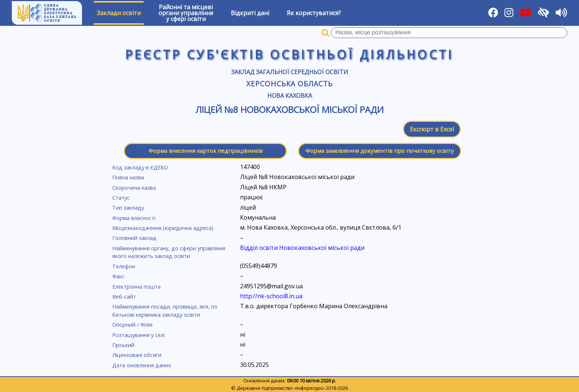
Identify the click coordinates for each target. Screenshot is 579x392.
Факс (118, 276)
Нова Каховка (290, 96)
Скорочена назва (134, 188)
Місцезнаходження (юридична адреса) (163, 228)
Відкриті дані (250, 13)
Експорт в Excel (432, 129)
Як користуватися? (314, 13)
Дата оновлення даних (142, 365)
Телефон (124, 266)
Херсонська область (289, 84)
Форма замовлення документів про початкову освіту (380, 151)
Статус (121, 198)
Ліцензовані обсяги (137, 355)
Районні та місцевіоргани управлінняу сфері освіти (186, 13)
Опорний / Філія (132, 325)
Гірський (123, 345)
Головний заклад (134, 238)
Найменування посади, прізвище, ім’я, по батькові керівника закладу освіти (165, 311)
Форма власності (134, 218)
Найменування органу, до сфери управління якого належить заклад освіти (169, 252)
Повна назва (128, 177)
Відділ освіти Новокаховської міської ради (302, 248)
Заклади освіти (119, 13)
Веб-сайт (124, 297)
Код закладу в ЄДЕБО (140, 167)
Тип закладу (128, 208)
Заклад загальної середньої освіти (290, 72)
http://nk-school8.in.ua (271, 296)
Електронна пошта (136, 287)
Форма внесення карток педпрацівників (205, 151)
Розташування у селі (138, 335)
